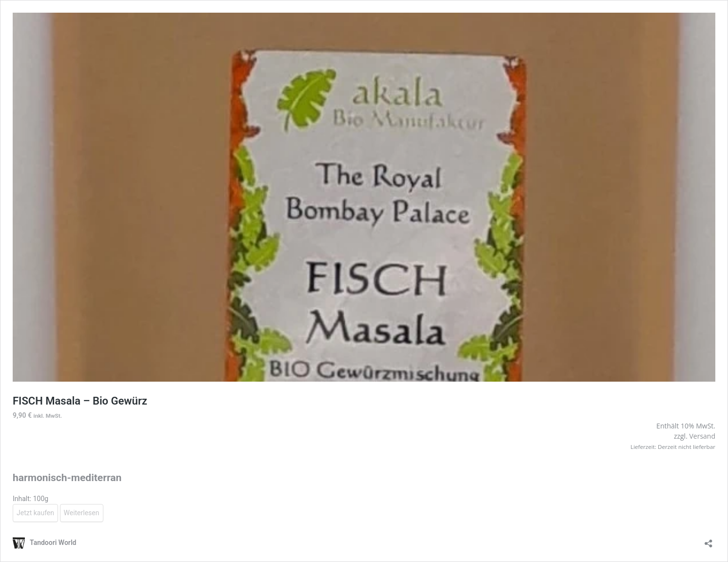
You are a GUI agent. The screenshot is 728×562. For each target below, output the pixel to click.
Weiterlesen (82, 513)
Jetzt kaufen (35, 513)
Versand (702, 436)
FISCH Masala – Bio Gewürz (80, 401)
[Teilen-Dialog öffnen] (708, 540)
